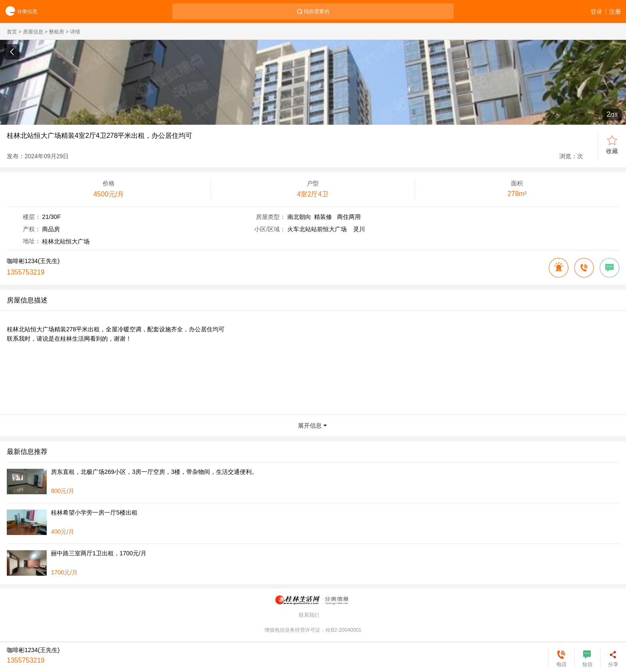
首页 (12, 32)
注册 (615, 11)
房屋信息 (33, 32)
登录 (596, 11)
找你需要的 (317, 11)
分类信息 (19, 12)
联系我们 (309, 615)
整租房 (56, 32)
